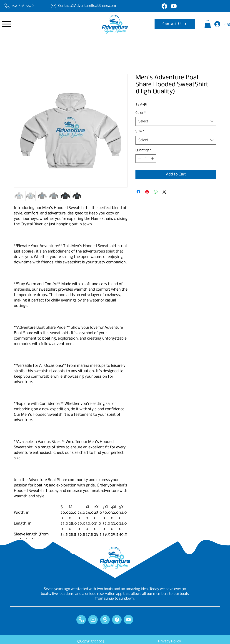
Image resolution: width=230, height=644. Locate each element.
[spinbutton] (146, 159)
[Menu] (6, 24)
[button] (208, 24)
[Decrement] (139, 159)
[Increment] (153, 159)
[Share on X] (164, 192)
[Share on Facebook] (138, 192)
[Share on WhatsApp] (156, 192)
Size (140, 131)
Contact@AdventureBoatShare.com (87, 6)
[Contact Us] (175, 24)
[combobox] (176, 121)
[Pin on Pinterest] (147, 192)
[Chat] (7, 6)
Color (141, 113)
